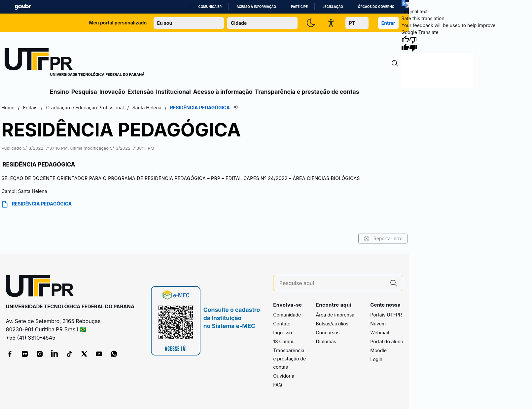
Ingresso (283, 333)
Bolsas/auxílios (332, 324)
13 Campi (283, 341)
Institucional (173, 92)
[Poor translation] (413, 44)
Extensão (141, 92)
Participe (299, 7)
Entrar (388, 23)
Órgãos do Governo (376, 7)
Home (8, 108)
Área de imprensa (335, 315)
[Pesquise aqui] (332, 283)
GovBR (23, 7)
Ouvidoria (284, 376)
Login (376, 359)
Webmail (380, 333)
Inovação (112, 92)
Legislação (333, 7)
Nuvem (378, 324)
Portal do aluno (387, 341)
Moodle (378, 350)
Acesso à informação (256, 7)
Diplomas (326, 341)
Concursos (328, 333)
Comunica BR (210, 7)
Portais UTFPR (386, 315)
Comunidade (287, 315)
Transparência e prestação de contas (307, 92)
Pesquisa (84, 92)
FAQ (278, 385)
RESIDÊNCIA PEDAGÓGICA (36, 204)
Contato (282, 324)
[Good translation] (405, 44)
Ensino (59, 92)
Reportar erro (383, 239)
